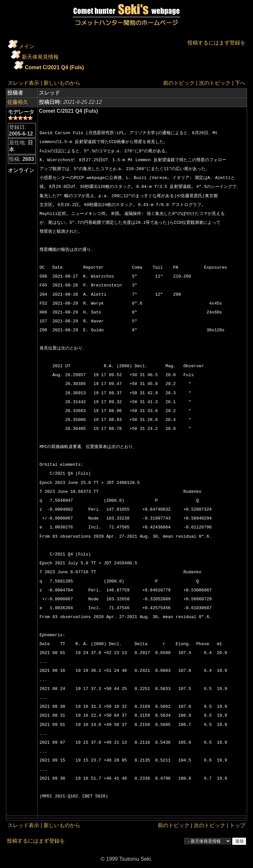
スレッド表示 (23, 83)
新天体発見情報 (40, 57)
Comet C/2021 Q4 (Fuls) (54, 67)
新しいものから (62, 83)
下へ (240, 83)
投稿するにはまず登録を (216, 43)
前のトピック (179, 83)
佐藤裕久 (18, 102)
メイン (27, 46)
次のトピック (215, 83)
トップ (238, 825)
